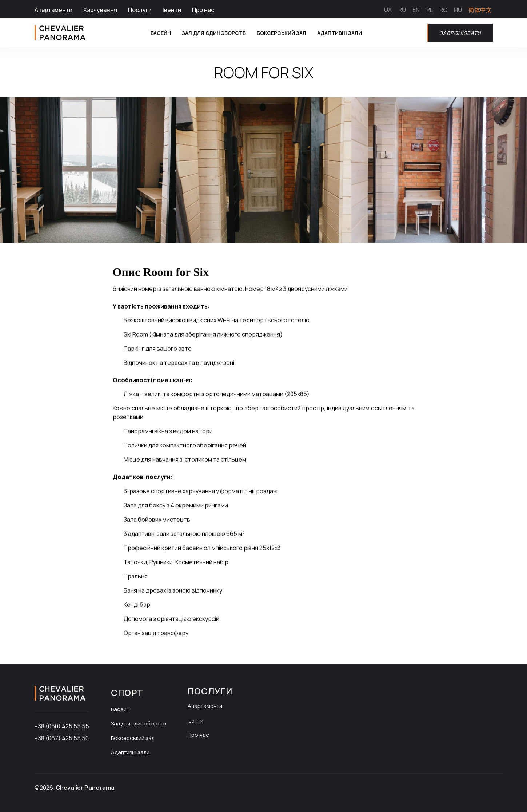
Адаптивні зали (346, 33)
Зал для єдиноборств (207, 33)
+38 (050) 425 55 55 (62, 726)
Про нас (203, 10)
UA (388, 10)
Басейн (148, 33)
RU (402, 10)
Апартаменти (53, 10)
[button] (41, 251)
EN (416, 10)
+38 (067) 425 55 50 (62, 738)
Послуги (140, 10)
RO (443, 10)
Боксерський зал (282, 33)
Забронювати (458, 33)
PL (430, 10)
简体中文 (480, 10)
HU (458, 10)
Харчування (100, 10)
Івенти (172, 10)
